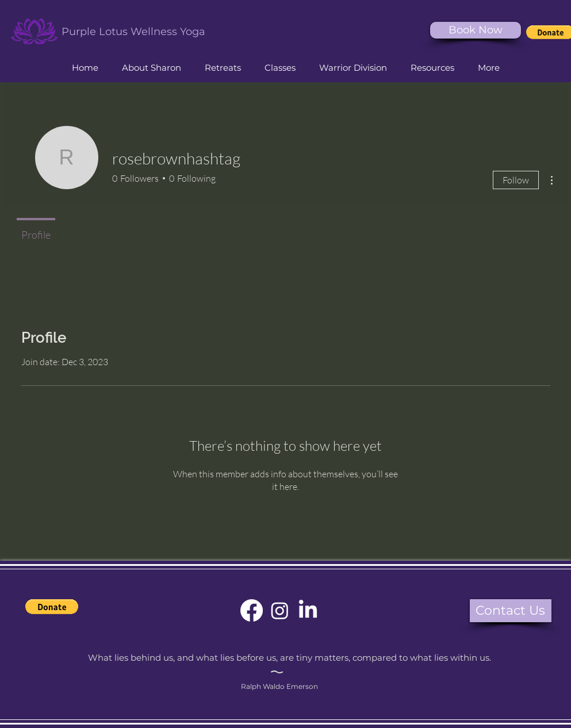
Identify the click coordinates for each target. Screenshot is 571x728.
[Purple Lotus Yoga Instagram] (280, 610)
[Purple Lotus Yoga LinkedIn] (308, 610)
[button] (280, 68)
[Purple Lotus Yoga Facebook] (252, 610)
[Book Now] (476, 30)
